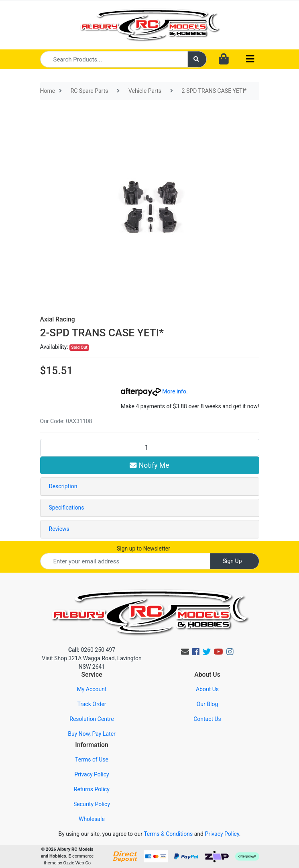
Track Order (92, 704)
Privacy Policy (92, 774)
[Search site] (197, 59)
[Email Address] (125, 561)
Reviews (59, 529)
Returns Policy (92, 789)
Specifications (67, 508)
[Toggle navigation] (250, 59)
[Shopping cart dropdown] (224, 59)
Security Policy (92, 804)
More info (154, 391)
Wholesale (92, 819)
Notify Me (149, 465)
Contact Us (207, 719)
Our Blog (207, 704)
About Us (207, 689)
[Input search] (114, 59)
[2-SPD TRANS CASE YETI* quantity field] (150, 448)
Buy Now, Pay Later (92, 734)
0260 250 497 (92, 650)
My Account (92, 689)
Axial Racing (58, 319)
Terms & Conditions (168, 834)
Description (63, 486)
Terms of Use (92, 759)
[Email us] (185, 652)
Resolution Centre (92, 719)
